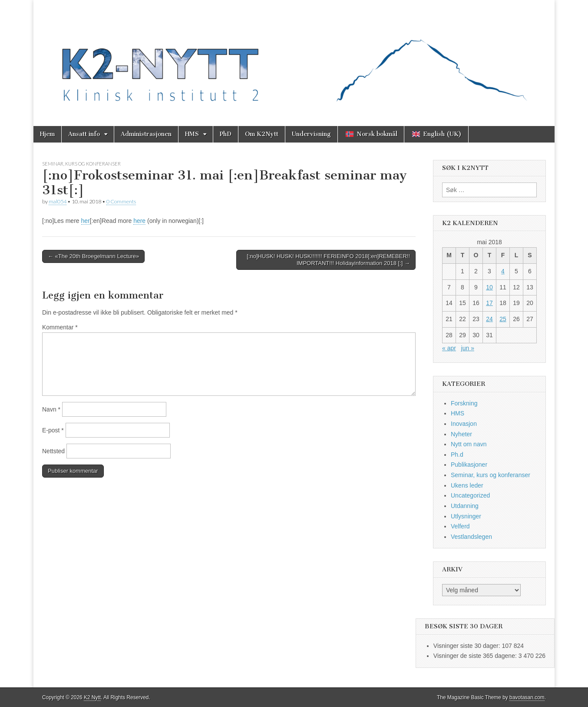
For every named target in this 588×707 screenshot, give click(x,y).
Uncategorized (470, 495)
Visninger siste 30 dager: (468, 646)
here (139, 221)
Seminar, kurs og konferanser (81, 164)
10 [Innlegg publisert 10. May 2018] (489, 287)
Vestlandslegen (471, 537)
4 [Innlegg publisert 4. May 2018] (503, 271)
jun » (468, 348)
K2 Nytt (92, 697)
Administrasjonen (146, 134)
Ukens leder (467, 485)
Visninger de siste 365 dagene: (476, 656)
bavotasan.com (527, 697)
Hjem (47, 134)
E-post (53, 430)
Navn (51, 409)
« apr (449, 348)
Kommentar (60, 327)
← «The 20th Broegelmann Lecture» (93, 256)
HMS (192, 134)
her (86, 221)
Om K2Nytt (262, 134)
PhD (226, 134)
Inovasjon (464, 424)
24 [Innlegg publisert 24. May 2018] (489, 319)
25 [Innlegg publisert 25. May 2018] (503, 319)
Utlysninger (466, 516)
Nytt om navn (469, 444)
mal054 (58, 201)
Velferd (460, 526)
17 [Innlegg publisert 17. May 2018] (489, 303)
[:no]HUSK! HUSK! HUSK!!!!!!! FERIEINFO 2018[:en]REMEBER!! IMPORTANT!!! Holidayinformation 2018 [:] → (328, 260)
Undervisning (311, 134)
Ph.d (457, 455)
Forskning (464, 403)
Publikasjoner (469, 465)
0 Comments (121, 201)
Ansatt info (84, 134)
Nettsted (53, 451)
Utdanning (465, 506)
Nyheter (461, 434)
